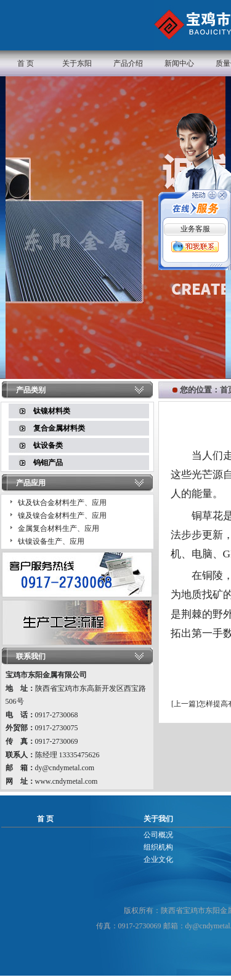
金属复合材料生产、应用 (59, 528)
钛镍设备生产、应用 (51, 541)
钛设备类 (48, 445)
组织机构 (158, 847)
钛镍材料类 (52, 411)
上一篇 (185, 704)
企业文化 (158, 859)
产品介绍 (128, 63)
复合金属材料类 (59, 428)
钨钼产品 (48, 463)
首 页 (26, 63)
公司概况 (158, 835)
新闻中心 (179, 63)
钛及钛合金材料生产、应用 (62, 503)
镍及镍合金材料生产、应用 (62, 516)
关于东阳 (77, 63)
